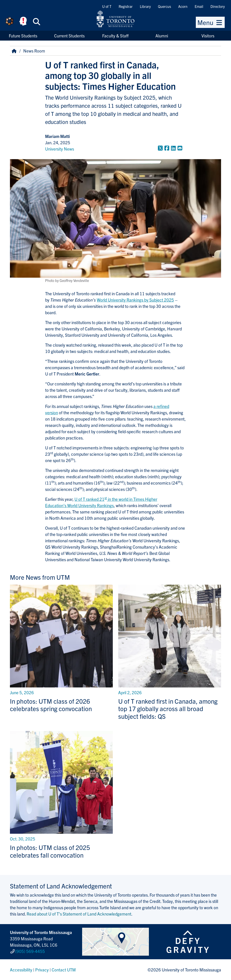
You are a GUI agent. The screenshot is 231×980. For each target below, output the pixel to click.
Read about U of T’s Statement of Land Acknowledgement (79, 914)
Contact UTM (64, 970)
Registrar (126, 6)
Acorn (183, 6)
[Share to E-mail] (180, 148)
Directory (218, 6)
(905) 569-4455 (30, 951)
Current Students (69, 36)
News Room (34, 51)
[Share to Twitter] (160, 148)
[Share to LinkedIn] (173, 148)
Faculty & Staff (115, 36)
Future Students (23, 36)
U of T (107, 6)
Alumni (162, 36)
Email (199, 6)
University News (60, 149)
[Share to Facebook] (167, 148)
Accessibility (21, 970)
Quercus (164, 6)
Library (145, 6)
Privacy (42, 970)
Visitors (208, 36)
